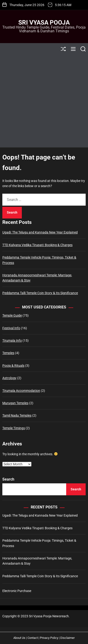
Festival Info (11, 328)
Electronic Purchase (17, 591)
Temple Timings (14, 428)
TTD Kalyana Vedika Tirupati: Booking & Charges (37, 245)
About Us (19, 638)
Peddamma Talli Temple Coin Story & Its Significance (40, 293)
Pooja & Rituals (13, 366)
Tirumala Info (12, 341)
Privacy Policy (49, 638)
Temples (8, 353)
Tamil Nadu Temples (17, 415)
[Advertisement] (44, 101)
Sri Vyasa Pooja (44, 22)
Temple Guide (12, 315)
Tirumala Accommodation (21, 391)
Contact (33, 638)
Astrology (9, 378)
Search (8, 479)
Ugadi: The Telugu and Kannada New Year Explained (40, 232)
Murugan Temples (15, 403)
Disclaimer (67, 638)
